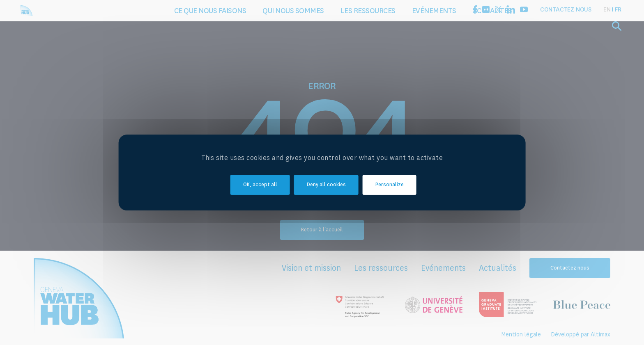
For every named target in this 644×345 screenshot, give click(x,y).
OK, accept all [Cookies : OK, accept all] (260, 185)
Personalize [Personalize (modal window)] (390, 185)
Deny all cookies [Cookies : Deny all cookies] (326, 185)
